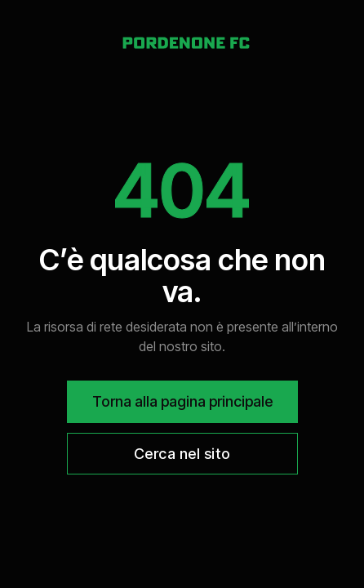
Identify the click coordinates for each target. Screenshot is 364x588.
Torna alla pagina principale (182, 401)
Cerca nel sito (182, 454)
